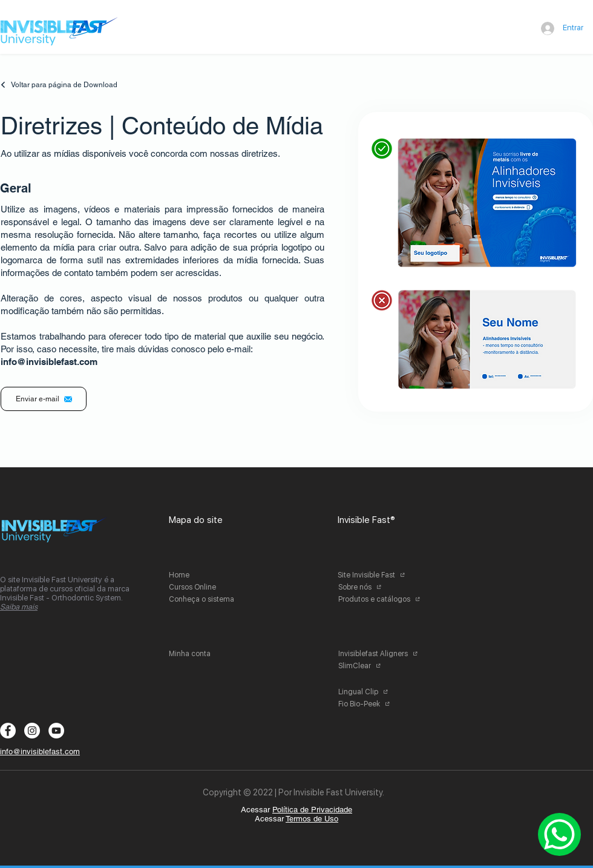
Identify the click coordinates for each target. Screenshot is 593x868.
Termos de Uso (312, 819)
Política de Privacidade (312, 810)
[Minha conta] (213, 654)
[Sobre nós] (383, 587)
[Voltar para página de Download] (65, 85)
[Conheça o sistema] (213, 599)
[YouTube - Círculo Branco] (56, 731)
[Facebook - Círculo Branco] (8, 731)
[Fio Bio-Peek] (383, 704)
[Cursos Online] (213, 587)
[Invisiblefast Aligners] (383, 654)
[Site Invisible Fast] (382, 575)
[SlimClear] (383, 666)
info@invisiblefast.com (49, 362)
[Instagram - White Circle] (32, 731)
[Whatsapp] (559, 834)
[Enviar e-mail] (44, 399)
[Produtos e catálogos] (383, 599)
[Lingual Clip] (383, 692)
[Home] (213, 575)
